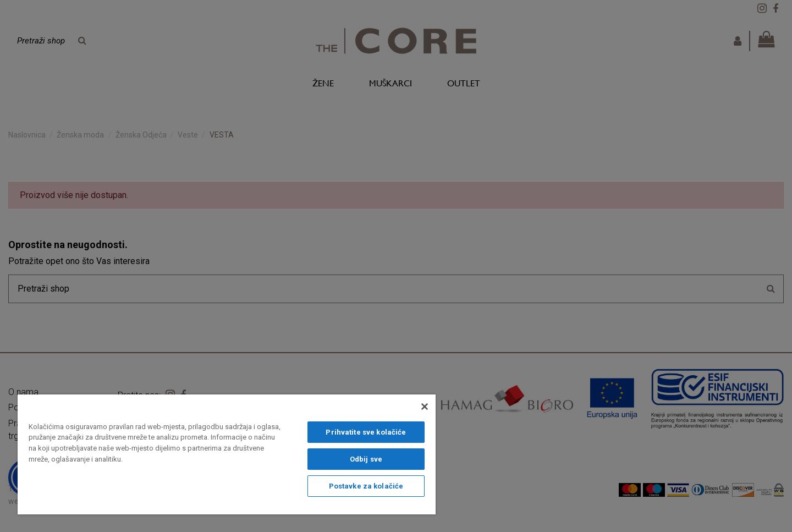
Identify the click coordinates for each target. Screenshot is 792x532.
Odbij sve (366, 459)
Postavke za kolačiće (366, 486)
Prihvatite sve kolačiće (366, 432)
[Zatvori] (425, 407)
